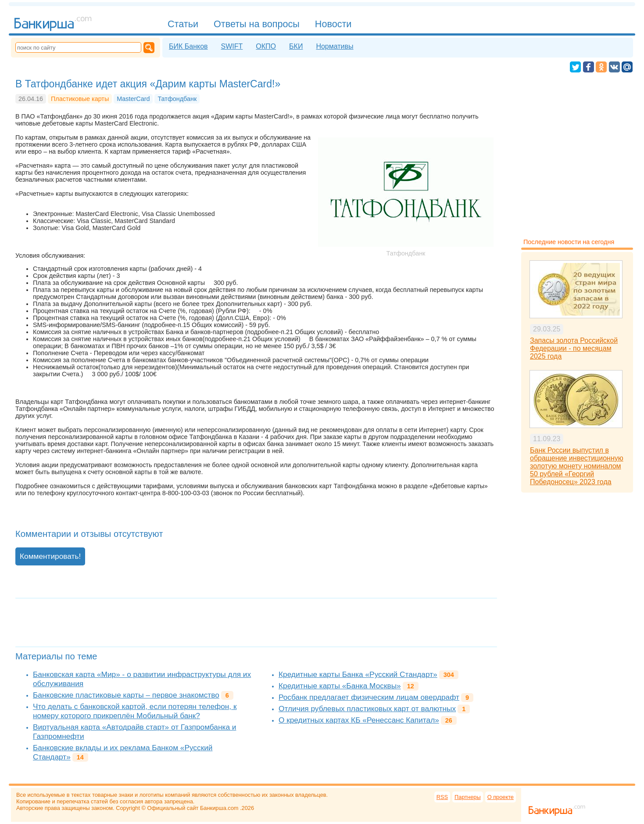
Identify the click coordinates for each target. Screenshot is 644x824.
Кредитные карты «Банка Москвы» (340, 686)
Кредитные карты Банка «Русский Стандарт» (358, 674)
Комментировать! (50, 556)
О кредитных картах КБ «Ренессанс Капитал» (359, 720)
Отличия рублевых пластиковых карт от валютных (367, 709)
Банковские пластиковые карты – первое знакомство (126, 695)
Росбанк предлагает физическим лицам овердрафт (369, 697)
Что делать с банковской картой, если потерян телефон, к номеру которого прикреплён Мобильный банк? (135, 711)
